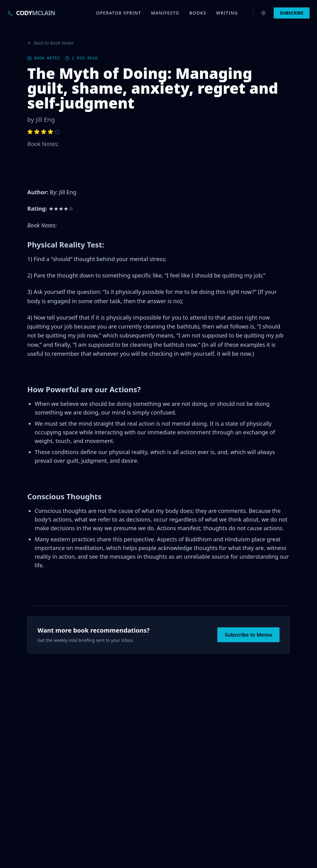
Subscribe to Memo (248, 635)
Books (198, 13)
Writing (227, 13)
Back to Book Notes (50, 43)
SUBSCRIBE (292, 13)
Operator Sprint (119, 13)
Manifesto (165, 13)
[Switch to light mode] (263, 13)
